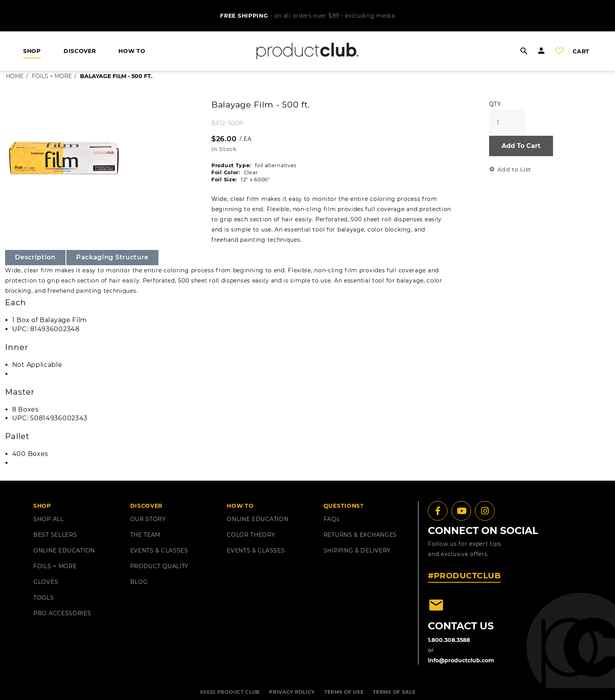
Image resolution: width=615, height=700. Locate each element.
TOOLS (44, 598)
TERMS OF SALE (394, 692)
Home (15, 76)
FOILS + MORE (55, 566)
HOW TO (132, 51)
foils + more (52, 76)
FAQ (332, 519)
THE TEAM (146, 535)
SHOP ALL (49, 519)
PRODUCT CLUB (238, 692)
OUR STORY (148, 519)
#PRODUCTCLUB (464, 576)
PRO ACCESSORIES (62, 613)
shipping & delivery (357, 551)
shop (32, 51)
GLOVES (46, 582)
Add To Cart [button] (521, 146)
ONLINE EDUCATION (64, 551)
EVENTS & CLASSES (159, 551)
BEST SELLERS (55, 535)
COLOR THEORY (251, 535)
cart (581, 51)
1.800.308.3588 (449, 640)
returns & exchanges (360, 535)
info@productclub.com (461, 660)
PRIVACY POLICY (292, 692)
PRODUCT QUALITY (160, 566)
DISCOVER (80, 51)
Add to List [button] (514, 170)
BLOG (139, 582)
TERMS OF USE (344, 692)
